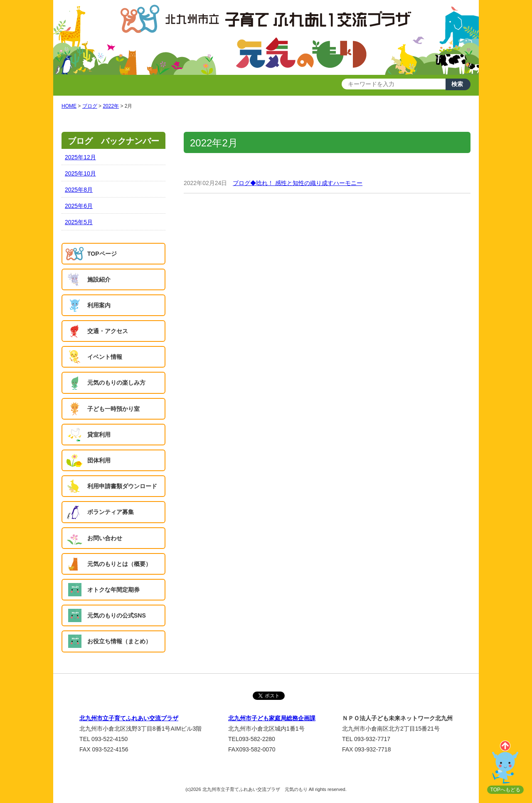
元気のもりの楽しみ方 (116, 383)
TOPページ (102, 254)
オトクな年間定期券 (113, 590)
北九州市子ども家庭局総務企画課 (272, 718)
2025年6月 (79, 206)
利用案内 (99, 305)
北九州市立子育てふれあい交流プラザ (129, 718)
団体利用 (99, 460)
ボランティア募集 (111, 512)
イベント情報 (105, 357)
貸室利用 (99, 435)
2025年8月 (79, 190)
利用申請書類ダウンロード (122, 486)
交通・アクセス (108, 331)
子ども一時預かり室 (113, 409)
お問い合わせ (105, 538)
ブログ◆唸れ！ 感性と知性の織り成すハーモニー (298, 183)
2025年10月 (80, 173)
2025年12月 (80, 157)
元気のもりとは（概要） (119, 564)
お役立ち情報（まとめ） (119, 641)
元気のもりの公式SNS (117, 615)
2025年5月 (79, 222)
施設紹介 (99, 279)
